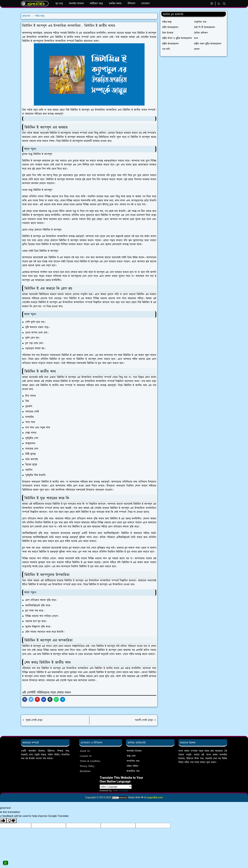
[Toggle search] (224, 4)
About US (85, 751)
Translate (121, 791)
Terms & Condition (90, 761)
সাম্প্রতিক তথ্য (133, 761)
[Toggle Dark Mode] (219, 4)
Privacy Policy (87, 766)
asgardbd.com (155, 797)
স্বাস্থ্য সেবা (131, 756)
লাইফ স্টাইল (132, 766)
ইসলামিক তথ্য (133, 771)
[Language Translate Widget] (116, 787)
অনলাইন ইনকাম (134, 751)
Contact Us (86, 756)
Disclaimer (85, 771)
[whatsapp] (212, 4)
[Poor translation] (12, 821)
